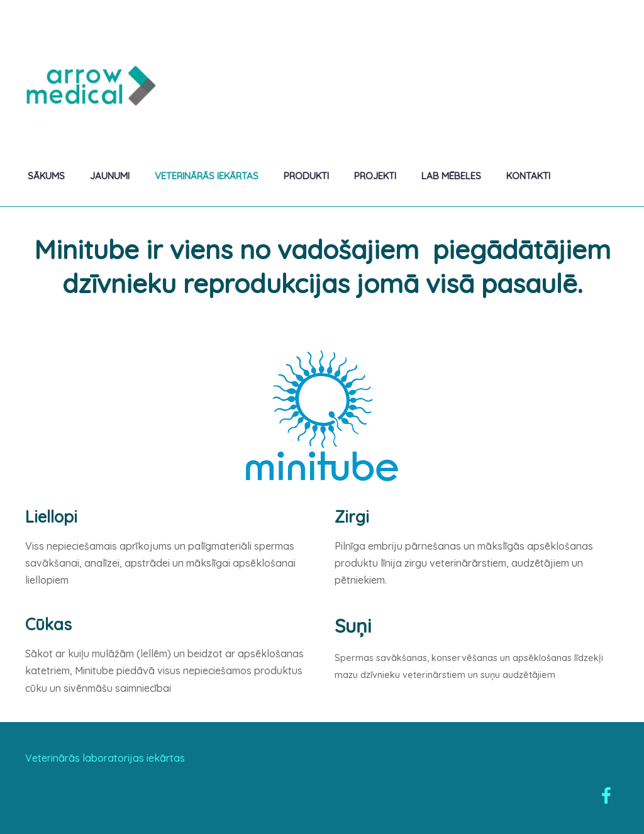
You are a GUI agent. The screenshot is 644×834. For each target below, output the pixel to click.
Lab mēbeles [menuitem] (451, 176)
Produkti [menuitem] (306, 176)
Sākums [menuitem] (46, 176)
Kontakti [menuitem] (528, 176)
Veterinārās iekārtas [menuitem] (207, 176)
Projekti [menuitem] (375, 176)
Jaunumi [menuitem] (110, 176)
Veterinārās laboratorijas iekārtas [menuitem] (105, 758)
